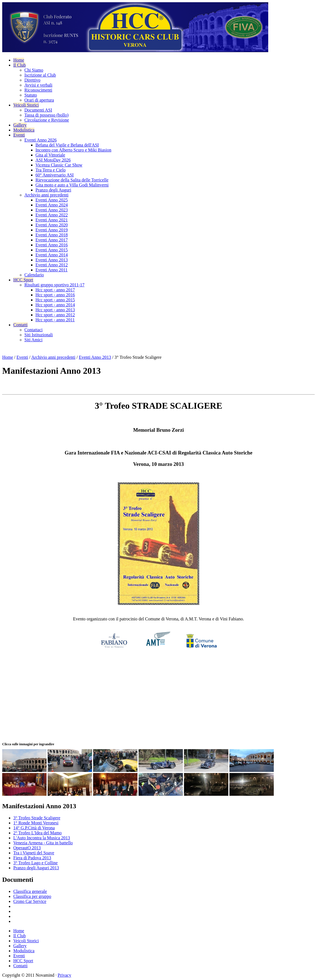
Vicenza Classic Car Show (59, 165)
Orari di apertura (39, 100)
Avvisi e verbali (38, 85)
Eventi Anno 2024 (52, 205)
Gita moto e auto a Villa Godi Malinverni (72, 185)
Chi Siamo (34, 70)
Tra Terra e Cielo (51, 170)
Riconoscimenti (38, 90)
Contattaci (34, 330)
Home (19, 60)
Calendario (34, 275)
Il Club (20, 65)
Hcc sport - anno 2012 (55, 315)
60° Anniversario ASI (55, 175)
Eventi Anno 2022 (52, 215)
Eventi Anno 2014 (52, 255)
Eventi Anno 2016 (52, 245)
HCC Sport (23, 280)
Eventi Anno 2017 (52, 240)
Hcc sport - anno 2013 (55, 310)
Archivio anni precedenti (46, 195)
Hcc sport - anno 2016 (55, 295)
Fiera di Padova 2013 (32, 858)
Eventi (19, 135)
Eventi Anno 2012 (52, 265)
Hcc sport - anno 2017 (55, 290)
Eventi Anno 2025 (52, 200)
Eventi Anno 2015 (52, 250)
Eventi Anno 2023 (52, 210)
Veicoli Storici (26, 105)
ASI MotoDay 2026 (53, 160)
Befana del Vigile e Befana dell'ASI (67, 145)
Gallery (20, 125)
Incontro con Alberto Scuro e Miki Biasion (73, 150)
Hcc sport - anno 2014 (55, 305)
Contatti (21, 325)
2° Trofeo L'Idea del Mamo (38, 833)
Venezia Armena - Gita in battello (43, 843)
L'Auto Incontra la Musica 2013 (42, 838)
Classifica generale (30, 891)
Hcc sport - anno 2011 (55, 320)
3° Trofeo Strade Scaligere (37, 818)
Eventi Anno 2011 (52, 270)
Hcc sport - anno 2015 (55, 300)
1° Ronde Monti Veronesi (36, 823)
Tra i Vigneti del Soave (34, 853)
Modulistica (24, 130)
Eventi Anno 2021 (52, 220)
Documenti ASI (38, 110)
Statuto (31, 95)
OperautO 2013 (27, 848)
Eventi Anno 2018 (52, 235)
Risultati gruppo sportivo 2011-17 (54, 285)
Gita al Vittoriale (50, 155)
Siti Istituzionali (39, 335)
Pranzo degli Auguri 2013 (36, 868)
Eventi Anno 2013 (52, 260)
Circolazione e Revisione (47, 120)
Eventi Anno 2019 (52, 230)
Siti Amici (33, 340)
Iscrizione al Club (40, 75)
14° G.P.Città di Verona (34, 828)
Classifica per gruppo (32, 896)
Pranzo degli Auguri (53, 190)
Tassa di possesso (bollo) (46, 115)
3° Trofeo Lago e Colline (35, 863)
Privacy (64, 975)
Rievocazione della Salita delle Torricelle (72, 180)
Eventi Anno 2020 (52, 225)
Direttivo (32, 80)
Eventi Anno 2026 (40, 140)
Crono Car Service (30, 901)
